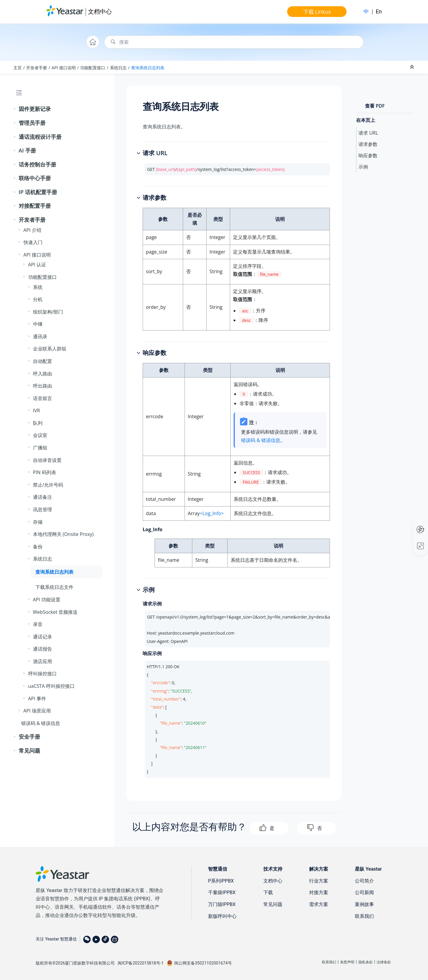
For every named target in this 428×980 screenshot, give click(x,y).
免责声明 (347, 962)
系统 (38, 287)
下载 (268, 892)
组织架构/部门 (48, 312)
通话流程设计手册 (40, 137)
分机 (38, 299)
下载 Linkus (317, 12)
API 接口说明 (64, 68)
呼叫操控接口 (43, 674)
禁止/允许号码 (48, 485)
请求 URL (368, 133)
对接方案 (319, 892)
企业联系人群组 (50, 349)
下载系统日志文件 (54, 587)
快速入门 (33, 242)
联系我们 (364, 916)
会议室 (40, 435)
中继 (38, 324)
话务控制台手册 (37, 164)
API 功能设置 (47, 600)
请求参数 (368, 144)
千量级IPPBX (222, 892)
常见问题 (29, 751)
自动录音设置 (47, 460)
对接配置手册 (35, 206)
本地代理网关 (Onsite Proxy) (63, 534)
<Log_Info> (212, 513)
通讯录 (40, 336)
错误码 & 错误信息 (41, 723)
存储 (38, 522)
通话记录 (43, 637)
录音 (38, 624)
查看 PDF (375, 106)
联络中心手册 (35, 178)
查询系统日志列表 (148, 68)
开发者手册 (37, 68)
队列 (38, 423)
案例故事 (364, 904)
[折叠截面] (413, 67)
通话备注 (43, 497)
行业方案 (319, 881)
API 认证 (37, 265)
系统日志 (118, 68)
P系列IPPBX (221, 881)
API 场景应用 (37, 711)
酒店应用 (43, 661)
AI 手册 (27, 150)
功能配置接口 (93, 68)
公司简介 (364, 881)
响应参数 (368, 155)
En (379, 11)
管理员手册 (32, 123)
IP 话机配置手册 (38, 192)
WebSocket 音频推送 (55, 612)
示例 (363, 167)
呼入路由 (43, 374)
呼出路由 (43, 386)
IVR (37, 410)
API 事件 (37, 699)
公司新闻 (364, 892)
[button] (15, 109)
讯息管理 (43, 509)
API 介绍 (32, 230)
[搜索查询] (234, 42)
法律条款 (384, 962)
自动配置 (43, 361)
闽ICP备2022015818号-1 (141, 963)
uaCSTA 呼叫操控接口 (52, 686)
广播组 (40, 448)
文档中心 (100, 11)
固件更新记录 (35, 109)
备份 (38, 547)
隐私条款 (366, 962)
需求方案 (319, 904)
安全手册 (29, 737)
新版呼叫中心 (222, 916)
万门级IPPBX (222, 904)
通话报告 (43, 649)
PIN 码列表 (45, 472)
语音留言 (43, 398)
